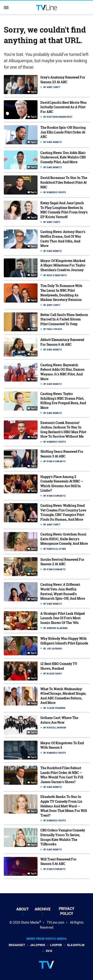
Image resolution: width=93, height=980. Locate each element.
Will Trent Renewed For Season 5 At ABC (58, 862)
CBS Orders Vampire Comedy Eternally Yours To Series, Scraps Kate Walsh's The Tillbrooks (63, 837)
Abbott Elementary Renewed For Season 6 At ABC (62, 342)
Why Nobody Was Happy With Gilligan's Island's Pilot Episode (64, 641)
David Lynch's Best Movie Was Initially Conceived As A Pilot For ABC (63, 107)
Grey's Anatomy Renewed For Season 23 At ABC (63, 80)
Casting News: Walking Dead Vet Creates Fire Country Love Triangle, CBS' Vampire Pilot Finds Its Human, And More (63, 512)
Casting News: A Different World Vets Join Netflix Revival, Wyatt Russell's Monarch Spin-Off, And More (63, 591)
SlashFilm (76, 945)
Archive (43, 909)
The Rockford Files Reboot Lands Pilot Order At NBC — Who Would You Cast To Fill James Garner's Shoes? (62, 775)
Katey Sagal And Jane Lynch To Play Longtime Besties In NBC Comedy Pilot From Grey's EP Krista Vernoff (64, 210)
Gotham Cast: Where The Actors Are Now (59, 720)
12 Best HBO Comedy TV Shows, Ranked (59, 666)
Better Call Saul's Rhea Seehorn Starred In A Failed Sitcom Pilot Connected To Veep (64, 319)
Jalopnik (38, 945)
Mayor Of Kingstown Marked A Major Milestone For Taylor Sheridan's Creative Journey (63, 265)
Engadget (17, 945)
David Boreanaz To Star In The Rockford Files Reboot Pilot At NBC (64, 182)
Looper (56, 945)
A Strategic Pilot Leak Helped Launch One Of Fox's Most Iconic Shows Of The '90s (63, 618)
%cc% (34, 92)
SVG (49, 951)
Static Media (30, 922)
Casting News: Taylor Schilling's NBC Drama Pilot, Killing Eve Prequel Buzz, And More (63, 401)
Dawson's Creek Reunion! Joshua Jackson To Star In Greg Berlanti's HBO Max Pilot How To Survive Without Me (63, 430)
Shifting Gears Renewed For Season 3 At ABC (62, 454)
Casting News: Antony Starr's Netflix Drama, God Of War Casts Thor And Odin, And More (63, 239)
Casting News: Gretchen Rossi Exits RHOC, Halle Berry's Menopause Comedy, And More (64, 539)
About (23, 909)
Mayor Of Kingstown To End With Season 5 (62, 745)
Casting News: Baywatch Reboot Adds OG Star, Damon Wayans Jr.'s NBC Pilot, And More (62, 372)
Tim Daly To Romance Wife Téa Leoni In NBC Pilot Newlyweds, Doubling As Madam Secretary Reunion (61, 293)
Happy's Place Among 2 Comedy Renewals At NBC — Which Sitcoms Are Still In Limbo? (62, 484)
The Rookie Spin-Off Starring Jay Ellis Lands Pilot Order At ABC (63, 132)
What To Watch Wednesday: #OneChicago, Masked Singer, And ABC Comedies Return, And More (63, 696)
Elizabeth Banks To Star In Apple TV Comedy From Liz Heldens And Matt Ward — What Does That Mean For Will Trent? (64, 806)
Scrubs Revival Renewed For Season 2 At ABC (62, 562)
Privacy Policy (67, 911)
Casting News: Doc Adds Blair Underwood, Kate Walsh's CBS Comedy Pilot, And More (63, 157)
